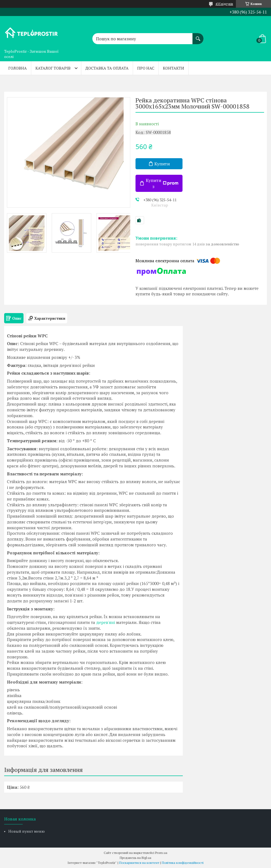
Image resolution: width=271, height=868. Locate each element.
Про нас (146, 68)
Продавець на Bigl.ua (135, 858)
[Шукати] (198, 36)
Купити (162, 164)
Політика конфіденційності (183, 863)
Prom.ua (161, 853)
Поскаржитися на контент (139, 863)
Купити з (162, 183)
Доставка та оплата (107, 68)
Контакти (174, 68)
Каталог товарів (53, 68)
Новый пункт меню (27, 831)
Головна (18, 68)
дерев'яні (106, 622)
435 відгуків (224, 4)
